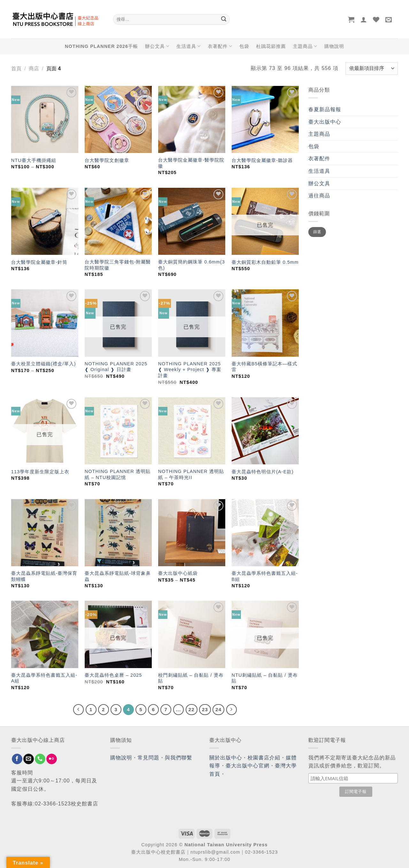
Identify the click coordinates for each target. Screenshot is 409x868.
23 (205, 709)
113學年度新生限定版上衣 (40, 472)
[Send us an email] (29, 759)
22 (192, 709)
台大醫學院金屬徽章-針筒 (39, 262)
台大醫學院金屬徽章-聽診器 (262, 160)
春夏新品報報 (325, 109)
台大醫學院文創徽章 (107, 160)
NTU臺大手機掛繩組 (34, 160)
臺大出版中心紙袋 (178, 573)
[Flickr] (52, 759)
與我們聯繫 (179, 758)
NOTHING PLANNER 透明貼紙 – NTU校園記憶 (118, 474)
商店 (34, 69)
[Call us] (40, 759)
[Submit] (224, 19)
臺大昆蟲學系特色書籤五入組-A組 (44, 678)
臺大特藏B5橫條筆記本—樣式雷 (265, 367)
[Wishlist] (376, 19)
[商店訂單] (372, 69)
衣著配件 (220, 46)
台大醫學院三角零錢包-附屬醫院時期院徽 (118, 265)
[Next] (232, 710)
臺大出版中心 (325, 122)
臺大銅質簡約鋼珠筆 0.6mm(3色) (192, 265)
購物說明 (334, 46)
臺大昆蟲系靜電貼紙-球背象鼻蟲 (118, 576)
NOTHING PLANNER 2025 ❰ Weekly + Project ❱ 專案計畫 (190, 370)
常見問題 (149, 758)
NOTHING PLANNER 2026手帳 (101, 46)
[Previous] (79, 710)
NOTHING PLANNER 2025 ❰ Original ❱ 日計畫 (116, 367)
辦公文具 (157, 46)
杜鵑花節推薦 (271, 46)
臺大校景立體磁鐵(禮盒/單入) (44, 364)
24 (218, 709)
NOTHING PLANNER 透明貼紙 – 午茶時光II (191, 474)
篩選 (317, 232)
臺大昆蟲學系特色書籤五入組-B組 (265, 576)
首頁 (16, 69)
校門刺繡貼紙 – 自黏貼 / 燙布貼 (191, 678)
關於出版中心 (226, 758)
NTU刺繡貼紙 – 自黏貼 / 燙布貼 (265, 678)
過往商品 (319, 196)
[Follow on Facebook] (17, 759)
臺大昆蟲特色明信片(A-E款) (263, 472)
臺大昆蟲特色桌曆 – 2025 (113, 675)
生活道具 (189, 46)
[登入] (364, 19)
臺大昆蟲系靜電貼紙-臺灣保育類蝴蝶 (44, 576)
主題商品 (305, 46)
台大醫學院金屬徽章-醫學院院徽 (191, 163)
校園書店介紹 (264, 758)
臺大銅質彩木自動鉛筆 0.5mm (265, 262)
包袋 (244, 46)
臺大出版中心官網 (247, 766)
